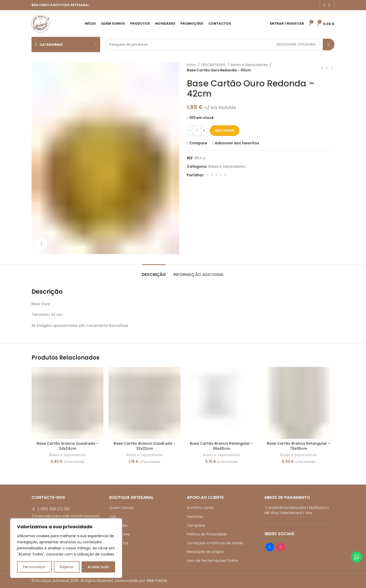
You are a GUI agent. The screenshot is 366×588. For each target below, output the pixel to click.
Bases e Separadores (250, 65)
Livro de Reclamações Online (212, 561)
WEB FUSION (157, 581)
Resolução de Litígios (205, 552)
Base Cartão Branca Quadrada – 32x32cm (145, 446)
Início (192, 65)
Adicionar (225, 130)
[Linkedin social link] (221, 175)
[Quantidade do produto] (197, 131)
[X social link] (212, 175)
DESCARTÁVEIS (214, 65)
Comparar (196, 525)
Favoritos (195, 517)
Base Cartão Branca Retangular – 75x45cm (299, 446)
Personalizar (34, 567)
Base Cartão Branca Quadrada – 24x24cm (68, 446)
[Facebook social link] (325, 5)
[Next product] (332, 68)
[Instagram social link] (329, 5)
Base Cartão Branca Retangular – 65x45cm (222, 446)
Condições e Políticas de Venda (215, 543)
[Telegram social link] (225, 175)
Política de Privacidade (207, 534)
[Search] (220, 44)
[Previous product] (322, 68)
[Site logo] (40, 23)
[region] (66, 548)
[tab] (154, 272)
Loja (113, 517)
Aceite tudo (98, 567)
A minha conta (200, 508)
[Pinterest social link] (216, 175)
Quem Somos (122, 508)
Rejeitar (67, 567)
